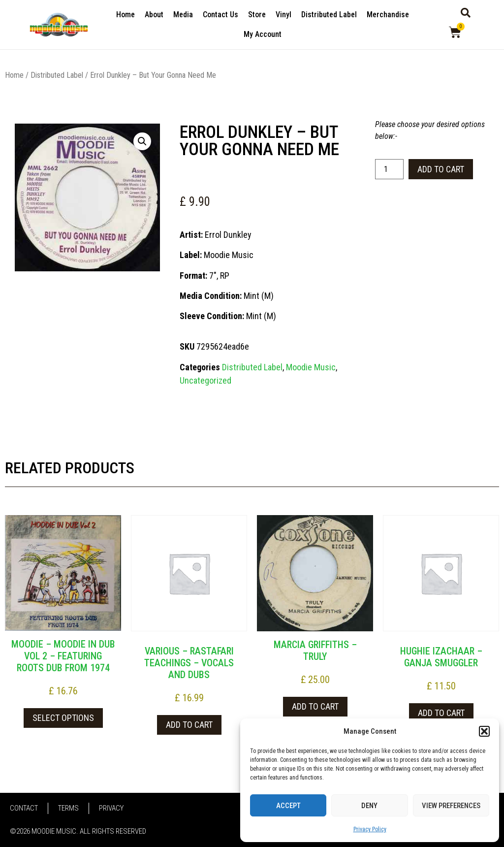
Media (183, 15)
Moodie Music (311, 367)
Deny (369, 806)
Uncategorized (205, 380)
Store (257, 15)
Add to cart (441, 169)
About (154, 15)
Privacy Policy (370, 829)
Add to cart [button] (189, 725)
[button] (484, 731)
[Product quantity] (389, 169)
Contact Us (220, 15)
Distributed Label (329, 15)
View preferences (451, 806)
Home (126, 15)
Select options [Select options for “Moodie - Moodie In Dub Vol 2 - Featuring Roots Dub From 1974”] (63, 718)
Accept (288, 806)
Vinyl (283, 15)
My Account (263, 34)
